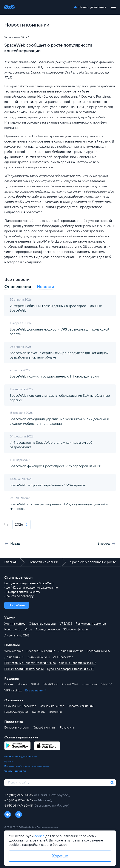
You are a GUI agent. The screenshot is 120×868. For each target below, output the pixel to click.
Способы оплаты (45, 728)
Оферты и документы (15, 771)
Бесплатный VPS (98, 651)
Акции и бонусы (39, 657)
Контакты (39, 712)
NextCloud (51, 685)
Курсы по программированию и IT (70, 669)
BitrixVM (106, 685)
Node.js (22, 685)
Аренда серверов (48, 630)
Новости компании (81, 706)
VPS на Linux (13, 691)
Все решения (35, 691)
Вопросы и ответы (17, 728)
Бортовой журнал (16, 712)
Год (7, 524)
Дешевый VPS (14, 657)
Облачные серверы (42, 624)
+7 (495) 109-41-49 (19, 800)
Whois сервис (14, 651)
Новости (45, 287)
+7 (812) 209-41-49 (19, 795)
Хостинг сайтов (15, 624)
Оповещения (18, 287)
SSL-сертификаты (76, 630)
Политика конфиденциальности (21, 757)
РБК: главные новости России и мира (30, 663)
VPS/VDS (66, 624)
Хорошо (60, 856)
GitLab (35, 685)
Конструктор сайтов (18, 630)
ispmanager (89, 685)
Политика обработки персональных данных (27, 766)
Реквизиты (67, 728)
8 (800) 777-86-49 (19, 805)
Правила (9, 761)
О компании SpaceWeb (20, 706)
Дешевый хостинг (71, 651)
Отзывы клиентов (52, 706)
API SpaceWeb (63, 657)
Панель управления (92, 7)
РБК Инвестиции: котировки (24, 669)
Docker (9, 685)
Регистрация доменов (91, 624)
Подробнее (17, 605)
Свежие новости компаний (78, 663)
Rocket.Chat (70, 685)
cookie (39, 836)
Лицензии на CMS (17, 636)
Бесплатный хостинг (41, 651)
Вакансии (55, 712)
